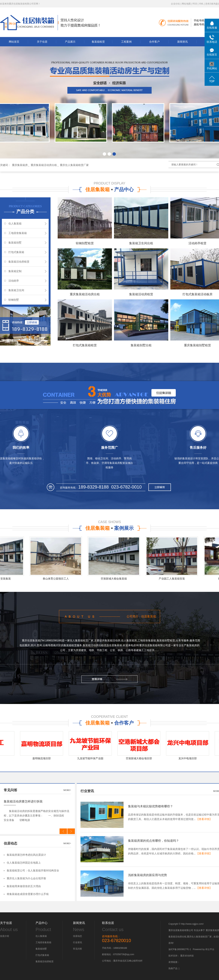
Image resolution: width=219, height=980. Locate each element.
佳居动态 (77, 936)
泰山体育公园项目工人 (57, 579)
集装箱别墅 (15, 243)
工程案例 (126, 42)
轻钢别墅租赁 (85, 243)
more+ (67, 790)
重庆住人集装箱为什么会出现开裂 (26, 878)
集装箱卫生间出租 (141, 243)
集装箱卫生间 (16, 290)
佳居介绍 (4, 936)
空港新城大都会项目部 (140, 758)
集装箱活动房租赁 (19, 262)
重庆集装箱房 (20, 165)
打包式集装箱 (16, 252)
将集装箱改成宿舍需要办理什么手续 (28, 894)
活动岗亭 (14, 281)
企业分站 (175, 4)
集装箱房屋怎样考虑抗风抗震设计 (26, 855)
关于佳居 (42, 42)
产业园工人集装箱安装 (173, 579)
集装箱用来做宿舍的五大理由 (24, 886)
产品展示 (70, 42)
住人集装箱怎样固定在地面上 (24, 863)
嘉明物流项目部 (43, 758)
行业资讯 (77, 942)
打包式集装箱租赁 (85, 345)
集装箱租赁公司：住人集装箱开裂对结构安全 (33, 871)
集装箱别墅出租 (141, 345)
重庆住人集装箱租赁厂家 (74, 165)
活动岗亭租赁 (197, 243)
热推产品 (173, 968)
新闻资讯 (182, 42)
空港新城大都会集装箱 (115, 579)
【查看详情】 (204, 819)
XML (201, 4)
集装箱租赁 (98, 42)
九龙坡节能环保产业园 (92, 758)
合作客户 (154, 42)
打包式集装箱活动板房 (197, 294)
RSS (195, 4)
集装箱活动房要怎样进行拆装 (23, 801)
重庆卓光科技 (187, 956)
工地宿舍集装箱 (18, 233)
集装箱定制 (15, 271)
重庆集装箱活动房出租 (44, 165)
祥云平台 (210, 949)
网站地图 (186, 4)
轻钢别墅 (14, 300)
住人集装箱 (15, 224)
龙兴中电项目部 (189, 758)
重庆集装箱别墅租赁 (197, 345)
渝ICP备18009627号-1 (180, 949)
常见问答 (77, 949)
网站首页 (14, 42)
